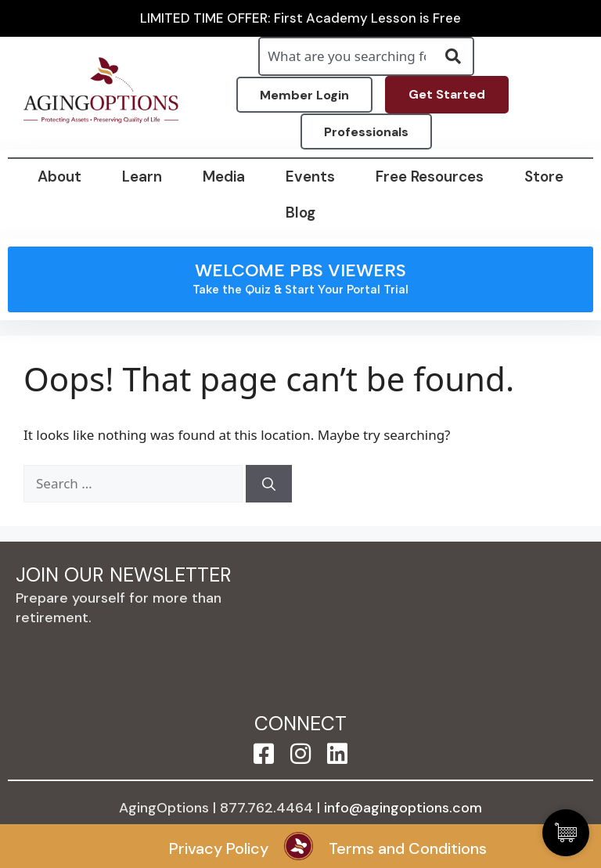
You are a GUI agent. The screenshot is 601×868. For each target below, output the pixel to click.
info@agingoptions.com (403, 808)
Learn (142, 176)
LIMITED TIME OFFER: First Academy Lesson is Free (300, 18)
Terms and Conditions (408, 848)
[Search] (269, 484)
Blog (300, 212)
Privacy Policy (219, 848)
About (59, 176)
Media (224, 176)
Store (544, 176)
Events (310, 176)
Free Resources (430, 176)
